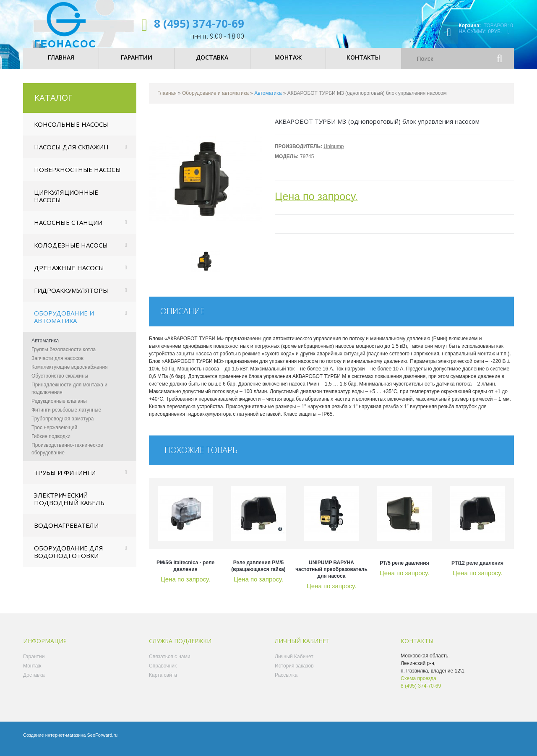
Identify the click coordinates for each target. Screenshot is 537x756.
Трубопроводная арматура (63, 425)
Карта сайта (163, 681)
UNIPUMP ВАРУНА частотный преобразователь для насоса (331, 576)
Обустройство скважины (60, 382)
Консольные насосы (71, 130)
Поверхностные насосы (77, 176)
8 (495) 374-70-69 (199, 23)
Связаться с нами (169, 663)
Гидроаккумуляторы (71, 297)
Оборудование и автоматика (64, 323)
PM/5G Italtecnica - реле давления (185, 572)
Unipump (334, 153)
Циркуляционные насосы (66, 202)
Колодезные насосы (71, 251)
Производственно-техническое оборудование (67, 455)
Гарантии (34, 663)
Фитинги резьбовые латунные (66, 416)
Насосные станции (68, 229)
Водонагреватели (66, 532)
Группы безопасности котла (64, 356)
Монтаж (32, 672)
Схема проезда (418, 685)
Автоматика (45, 347)
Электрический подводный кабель (69, 505)
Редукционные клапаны (59, 407)
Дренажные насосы (69, 274)
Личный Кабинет (294, 663)
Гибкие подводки (51, 443)
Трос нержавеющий (54, 434)
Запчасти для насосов (57, 365)
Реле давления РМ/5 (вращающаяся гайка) (258, 572)
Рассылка (286, 681)
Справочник (163, 672)
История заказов (294, 672)
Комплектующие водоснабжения (70, 373)
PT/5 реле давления (404, 569)
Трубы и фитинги (65, 479)
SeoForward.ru (102, 741)
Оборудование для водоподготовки (69, 558)
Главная (167, 99)
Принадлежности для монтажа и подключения (69, 395)
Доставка (34, 681)
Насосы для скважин (71, 153)
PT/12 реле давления (477, 569)
